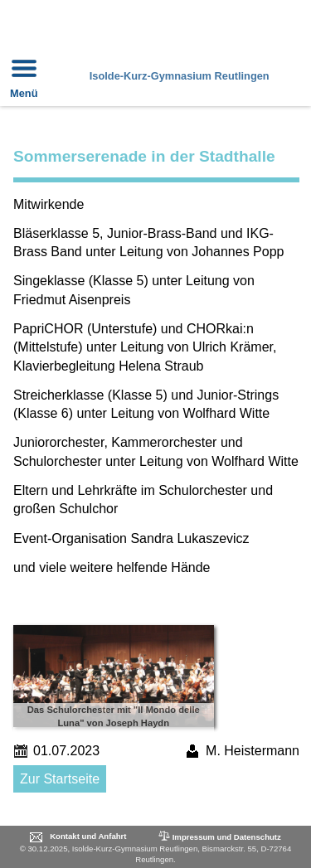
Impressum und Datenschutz (219, 836)
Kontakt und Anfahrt (88, 836)
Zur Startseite (60, 779)
